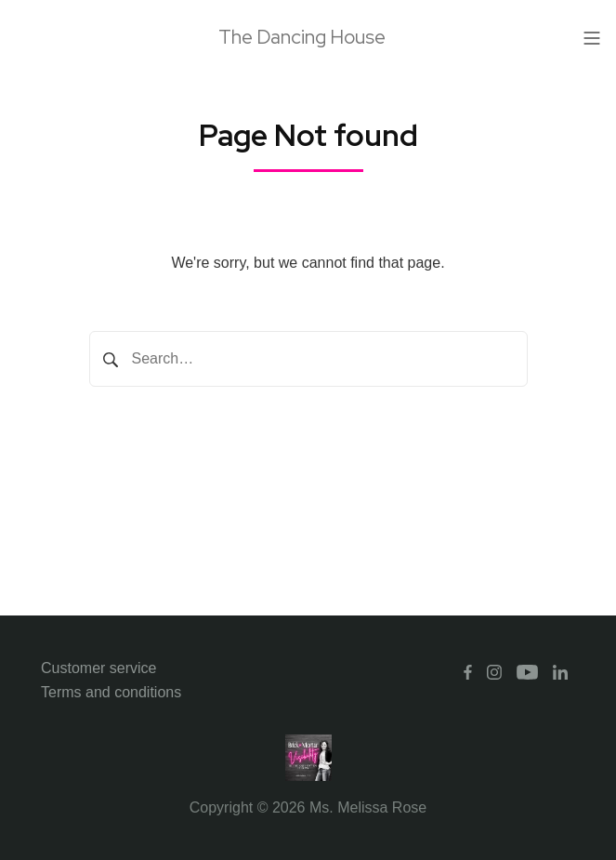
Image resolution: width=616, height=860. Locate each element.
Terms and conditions (111, 692)
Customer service (98, 668)
